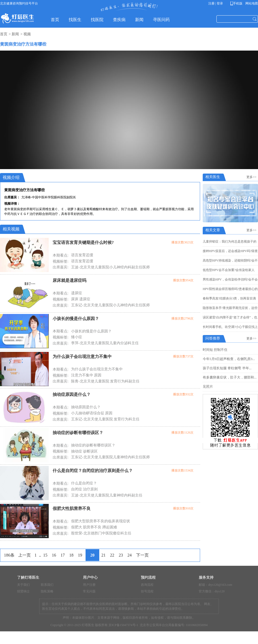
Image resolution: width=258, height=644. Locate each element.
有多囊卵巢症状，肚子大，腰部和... (230, 377)
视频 (27, 34)
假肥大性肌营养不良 (72, 508)
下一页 (142, 555)
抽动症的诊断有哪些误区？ (78, 433)
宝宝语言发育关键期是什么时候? (83, 242)
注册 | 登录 (216, 3)
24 (130, 555)
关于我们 (23, 585)
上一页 (24, 555)
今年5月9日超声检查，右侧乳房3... (229, 359)
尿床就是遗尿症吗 (70, 280)
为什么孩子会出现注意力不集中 (82, 357)
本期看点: (61, 255)
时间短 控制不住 (215, 350)
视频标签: (61, 261)
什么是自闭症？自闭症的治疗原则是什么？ (93, 471)
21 (103, 555)
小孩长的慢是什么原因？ (76, 319)
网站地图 (251, 3)
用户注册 (89, 585)
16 (54, 555)
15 (45, 555)
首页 (4, 34)
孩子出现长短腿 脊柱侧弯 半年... (227, 368)
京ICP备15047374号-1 (123, 625)
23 (121, 555)
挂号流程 (147, 591)
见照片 (208, 387)
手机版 (237, 3)
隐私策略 (47, 591)
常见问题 (89, 591)
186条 (9, 555)
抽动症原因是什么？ (72, 394)
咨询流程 (147, 585)
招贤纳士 (23, 591)
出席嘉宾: (61, 267)
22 (112, 555)
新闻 (15, 34)
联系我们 (47, 585)
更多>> (252, 177)
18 (71, 555)
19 (80, 555)
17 (63, 555)
